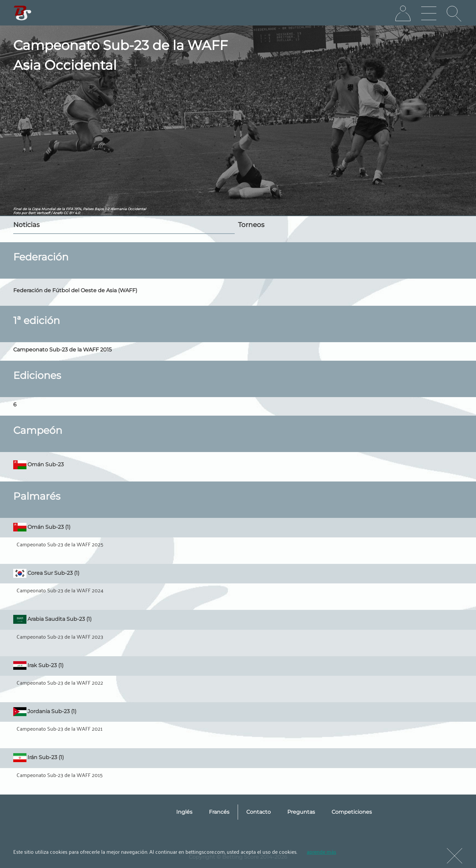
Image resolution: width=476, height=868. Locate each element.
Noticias (26, 225)
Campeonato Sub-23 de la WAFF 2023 (60, 636)
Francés (219, 812)
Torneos (251, 225)
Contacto (258, 812)
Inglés (184, 812)
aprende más (321, 851)
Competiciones (352, 812)
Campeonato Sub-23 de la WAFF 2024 (60, 590)
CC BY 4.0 (72, 213)
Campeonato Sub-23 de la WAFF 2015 (60, 775)
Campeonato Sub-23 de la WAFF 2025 (60, 544)
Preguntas (301, 812)
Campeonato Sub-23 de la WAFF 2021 (59, 728)
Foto (17, 213)
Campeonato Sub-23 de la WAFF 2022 (60, 682)
